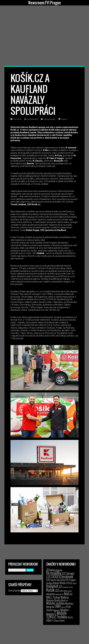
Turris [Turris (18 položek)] (70, 617)
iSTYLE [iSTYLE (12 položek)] (69, 583)
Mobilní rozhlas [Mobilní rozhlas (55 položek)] (55, 603)
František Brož (32, 119)
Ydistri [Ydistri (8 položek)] (62, 621)
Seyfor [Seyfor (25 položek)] (49, 610)
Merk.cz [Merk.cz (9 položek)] (65, 600)
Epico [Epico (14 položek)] (63, 580)
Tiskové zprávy (49, 119)
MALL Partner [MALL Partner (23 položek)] (53, 597)
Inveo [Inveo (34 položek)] (63, 583)
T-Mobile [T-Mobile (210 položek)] (60, 613)
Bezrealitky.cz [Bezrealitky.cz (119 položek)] (56, 573)
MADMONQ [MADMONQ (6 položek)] (51, 594)
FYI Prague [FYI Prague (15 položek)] (71, 580)
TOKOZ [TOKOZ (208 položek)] (51, 616)
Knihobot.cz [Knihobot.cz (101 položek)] (54, 586)
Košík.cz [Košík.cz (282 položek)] (52, 590)
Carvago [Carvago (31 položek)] (70, 573)
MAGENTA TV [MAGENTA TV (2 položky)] (60, 594)
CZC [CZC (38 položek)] (49, 577)
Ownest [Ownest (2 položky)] (63, 607)
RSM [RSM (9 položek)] (68, 607)
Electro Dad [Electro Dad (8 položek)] (55, 580)
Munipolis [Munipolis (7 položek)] (50, 607)
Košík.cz (64, 119)
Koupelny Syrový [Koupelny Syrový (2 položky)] (68, 587)
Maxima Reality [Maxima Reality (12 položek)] (53, 600)
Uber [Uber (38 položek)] (49, 620)
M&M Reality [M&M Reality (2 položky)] (68, 591)
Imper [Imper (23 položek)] (56, 583)
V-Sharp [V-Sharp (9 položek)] (56, 620)
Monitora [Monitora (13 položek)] (69, 603)
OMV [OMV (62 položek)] (58, 606)
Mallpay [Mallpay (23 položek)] (65, 597)
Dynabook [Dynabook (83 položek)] (67, 576)
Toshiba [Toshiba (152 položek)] (62, 617)
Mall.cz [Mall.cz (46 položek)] (68, 594)
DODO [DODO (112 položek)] (56, 576)
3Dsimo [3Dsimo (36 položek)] (50, 570)
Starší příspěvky (14, 590)
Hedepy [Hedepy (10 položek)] (49, 583)
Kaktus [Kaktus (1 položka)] (75, 583)
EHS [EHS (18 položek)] (48, 580)
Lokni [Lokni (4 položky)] (61, 591)
